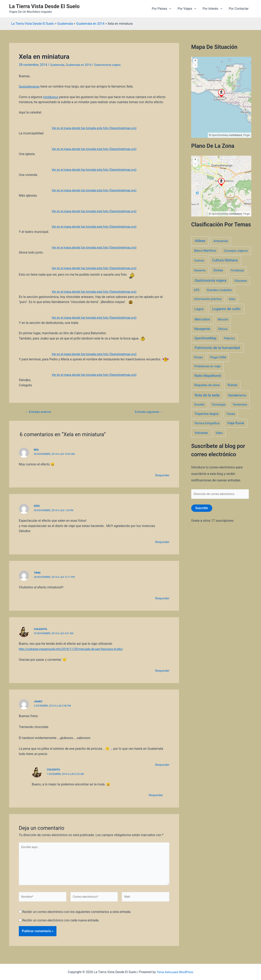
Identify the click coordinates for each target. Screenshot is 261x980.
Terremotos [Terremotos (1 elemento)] (240, 405)
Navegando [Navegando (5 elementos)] (202, 329)
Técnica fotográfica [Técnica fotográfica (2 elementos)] (207, 423)
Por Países (161, 9)
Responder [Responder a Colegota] (162, 670)
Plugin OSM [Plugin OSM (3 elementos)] (218, 357)
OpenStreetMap (220, 135)
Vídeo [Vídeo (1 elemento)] (219, 433)
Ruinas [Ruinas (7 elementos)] (232, 385)
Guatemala (58, 65)
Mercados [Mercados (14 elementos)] (202, 319)
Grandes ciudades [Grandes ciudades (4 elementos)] (219, 290)
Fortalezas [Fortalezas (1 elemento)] (237, 270)
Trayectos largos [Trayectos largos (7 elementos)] (207, 414)
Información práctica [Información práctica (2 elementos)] (208, 299)
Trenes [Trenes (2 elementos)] (231, 414)
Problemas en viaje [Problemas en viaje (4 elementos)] (207, 366)
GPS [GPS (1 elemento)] (197, 290)
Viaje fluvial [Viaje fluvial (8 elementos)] (236, 423)
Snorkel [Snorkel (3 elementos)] (199, 405)
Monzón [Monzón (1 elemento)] (223, 319)
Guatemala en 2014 (81, 65)
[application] (169, 9)
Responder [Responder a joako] (162, 765)
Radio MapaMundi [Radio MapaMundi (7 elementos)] (208, 376)
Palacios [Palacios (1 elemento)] (229, 338)
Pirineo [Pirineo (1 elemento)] (198, 357)
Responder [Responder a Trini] (162, 598)
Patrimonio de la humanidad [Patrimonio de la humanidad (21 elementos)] (217, 348)
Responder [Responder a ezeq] (162, 542)
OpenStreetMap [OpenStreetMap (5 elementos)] (205, 338)
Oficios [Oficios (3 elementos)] (223, 329)
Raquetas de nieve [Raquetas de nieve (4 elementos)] (207, 385)
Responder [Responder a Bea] (162, 475)
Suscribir (202, 509)
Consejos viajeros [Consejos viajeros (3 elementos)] (236, 251)
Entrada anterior (40, 412)
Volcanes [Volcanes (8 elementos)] (201, 433)
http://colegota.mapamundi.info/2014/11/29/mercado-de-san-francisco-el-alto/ (76, 649)
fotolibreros (51, 97)
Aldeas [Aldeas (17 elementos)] (200, 241)
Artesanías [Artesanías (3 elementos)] (221, 241)
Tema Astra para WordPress (175, 972)
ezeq (37, 506)
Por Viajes (187, 9)
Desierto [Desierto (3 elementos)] (200, 270)
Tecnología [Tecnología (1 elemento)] (219, 405)
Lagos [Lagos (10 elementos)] (199, 309)
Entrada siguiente (147, 412)
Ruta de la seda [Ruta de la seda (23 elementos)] (207, 395)
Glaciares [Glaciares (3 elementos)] (241, 281)
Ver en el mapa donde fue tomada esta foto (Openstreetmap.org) (94, 128)
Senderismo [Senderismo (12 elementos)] (237, 395)
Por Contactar (239, 9)
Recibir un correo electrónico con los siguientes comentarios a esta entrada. (77, 917)
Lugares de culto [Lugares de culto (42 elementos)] (226, 309)
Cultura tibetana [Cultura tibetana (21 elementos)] (225, 260)
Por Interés (212, 9)
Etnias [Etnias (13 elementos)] (218, 270)
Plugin (246, 135)
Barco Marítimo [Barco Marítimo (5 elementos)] (205, 251)
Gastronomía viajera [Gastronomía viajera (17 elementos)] (211, 281)
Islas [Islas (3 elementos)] (232, 299)
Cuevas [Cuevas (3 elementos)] (199, 260)
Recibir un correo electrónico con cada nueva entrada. (61, 925)
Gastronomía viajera (113, 65)
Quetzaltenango (30, 86)
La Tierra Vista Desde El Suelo (44, 6)
